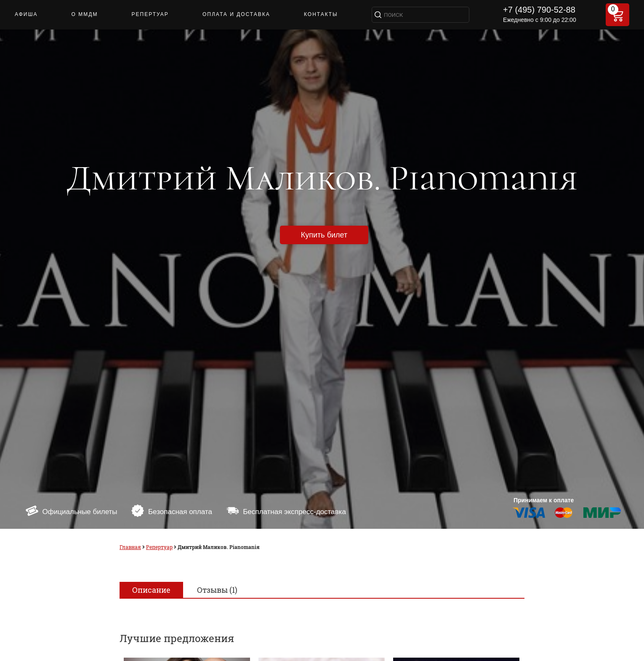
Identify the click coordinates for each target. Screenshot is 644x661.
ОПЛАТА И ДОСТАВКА (236, 14)
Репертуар (159, 547)
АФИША (26, 14)
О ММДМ (85, 14)
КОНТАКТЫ (321, 14)
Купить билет (324, 235)
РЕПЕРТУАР (150, 14)
